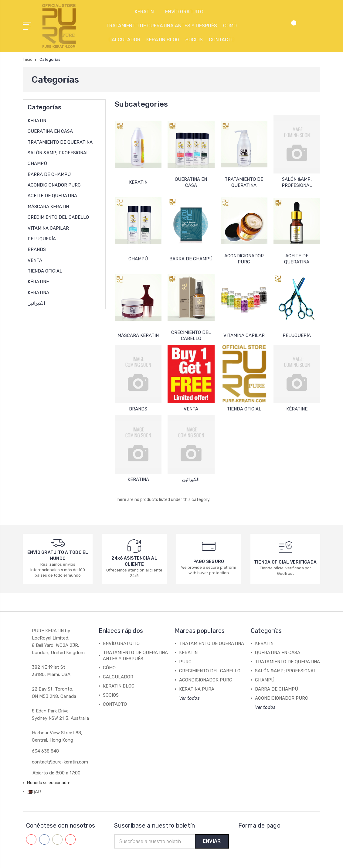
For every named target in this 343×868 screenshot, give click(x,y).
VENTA (35, 260)
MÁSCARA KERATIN (48, 206)
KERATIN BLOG (163, 39)
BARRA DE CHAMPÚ (49, 174)
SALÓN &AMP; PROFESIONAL (58, 152)
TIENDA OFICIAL (45, 270)
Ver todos (189, 698)
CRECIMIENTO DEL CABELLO (58, 217)
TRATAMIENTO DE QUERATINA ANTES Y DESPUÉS (162, 25)
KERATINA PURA (197, 688)
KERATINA (38, 292)
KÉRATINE (38, 281)
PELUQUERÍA (42, 238)
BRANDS (37, 249)
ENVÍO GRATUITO (187, 11)
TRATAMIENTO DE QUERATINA (60, 142)
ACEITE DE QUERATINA (52, 195)
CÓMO (230, 25)
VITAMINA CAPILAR (48, 227)
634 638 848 (45, 750)
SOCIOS (194, 39)
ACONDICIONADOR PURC (54, 184)
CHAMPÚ (37, 163)
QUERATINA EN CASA (50, 131)
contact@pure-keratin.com (60, 761)
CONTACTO (222, 39)
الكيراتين (36, 303)
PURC (185, 661)
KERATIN (147, 11)
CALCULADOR (124, 39)
